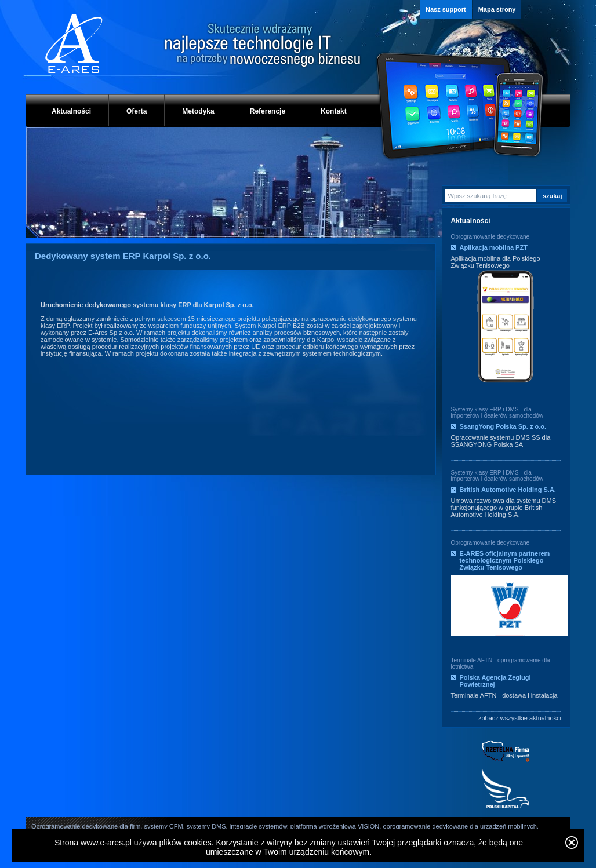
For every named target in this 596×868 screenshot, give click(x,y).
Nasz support (446, 9)
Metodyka (198, 111)
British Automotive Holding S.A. (508, 490)
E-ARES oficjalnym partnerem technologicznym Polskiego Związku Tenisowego (505, 560)
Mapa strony (497, 9)
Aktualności (71, 111)
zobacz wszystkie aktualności (520, 718)
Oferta (137, 111)
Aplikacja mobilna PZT (494, 247)
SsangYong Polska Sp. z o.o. (503, 426)
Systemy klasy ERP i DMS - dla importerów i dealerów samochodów (497, 413)
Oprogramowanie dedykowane (490, 237)
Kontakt (334, 111)
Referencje (268, 111)
